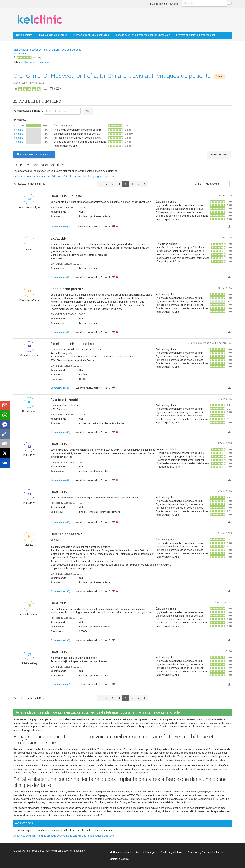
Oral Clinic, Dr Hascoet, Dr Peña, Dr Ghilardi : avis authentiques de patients (112, 76)
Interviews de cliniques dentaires (91, 35)
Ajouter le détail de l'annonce (34, 155)
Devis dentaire (24, 35)
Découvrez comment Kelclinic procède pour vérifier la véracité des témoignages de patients (64, 176)
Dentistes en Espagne (37, 62)
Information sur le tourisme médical (195, 35)
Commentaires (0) (60, 227)
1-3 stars (18, 142)
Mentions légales (119, 859)
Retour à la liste (219, 155)
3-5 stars (18, 138)
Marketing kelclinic (171, 852)
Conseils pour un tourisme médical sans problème (142, 35)
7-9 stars (18, 130)
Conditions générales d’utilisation (206, 852)
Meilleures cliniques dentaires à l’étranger (132, 852)
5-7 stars (18, 134)
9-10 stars (19, 126)
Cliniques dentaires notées (52, 35)
